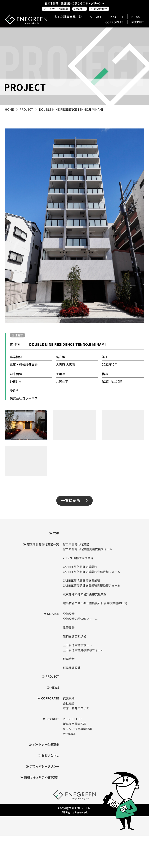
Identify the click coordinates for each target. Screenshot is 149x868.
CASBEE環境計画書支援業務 (81, 580)
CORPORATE (114, 22)
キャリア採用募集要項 (77, 729)
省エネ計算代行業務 (76, 544)
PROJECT (117, 17)
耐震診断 (69, 659)
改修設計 (69, 627)
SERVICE (96, 17)
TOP (56, 533)
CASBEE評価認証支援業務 (80, 567)
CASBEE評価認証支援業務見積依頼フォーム (92, 572)
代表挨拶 (69, 698)
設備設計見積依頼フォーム (80, 619)
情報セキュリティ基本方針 (42, 777)
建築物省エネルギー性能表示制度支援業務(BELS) (95, 603)
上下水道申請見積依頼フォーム (83, 650)
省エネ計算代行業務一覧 (43, 544)
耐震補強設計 (72, 668)
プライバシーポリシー (44, 766)
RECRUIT (138, 22)
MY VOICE (69, 734)
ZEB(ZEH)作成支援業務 (78, 558)
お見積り (80, 9)
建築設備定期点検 (74, 636)
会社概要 (69, 703)
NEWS (136, 17)
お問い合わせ (99, 9)
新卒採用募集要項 (74, 724)
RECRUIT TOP (72, 719)
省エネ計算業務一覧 (68, 17)
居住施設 (17, 335)
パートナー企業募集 (56, 9)
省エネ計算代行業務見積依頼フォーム (88, 549)
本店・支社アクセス (76, 708)
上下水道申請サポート (77, 645)
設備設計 (69, 614)
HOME (9, 109)
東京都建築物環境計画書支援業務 (85, 594)
